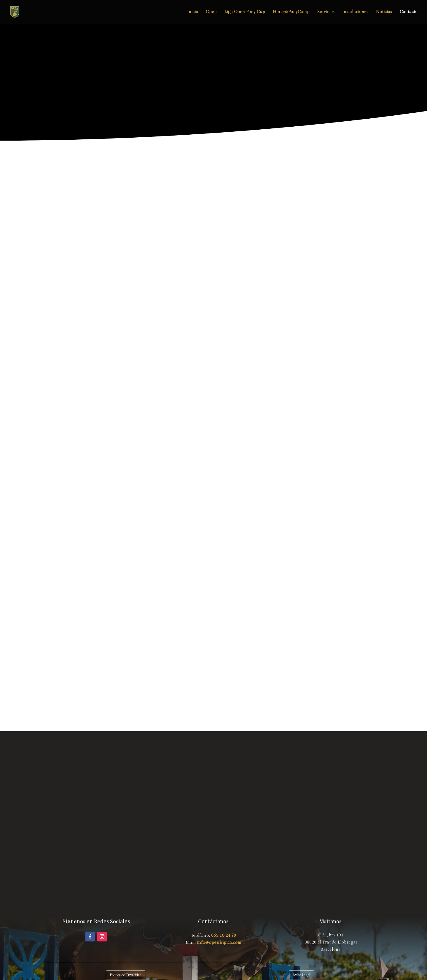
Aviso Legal (301, 975)
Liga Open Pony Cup (245, 12)
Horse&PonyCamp (291, 12)
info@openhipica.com (219, 942)
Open (211, 12)
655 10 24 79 (224, 935)
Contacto (409, 12)
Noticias (384, 12)
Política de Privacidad (126, 975)
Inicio (193, 12)
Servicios (326, 12)
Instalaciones (355, 12)
